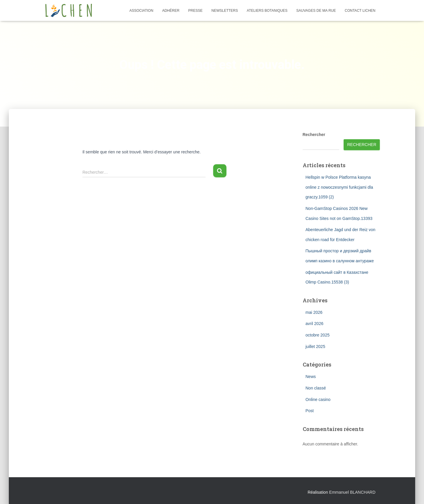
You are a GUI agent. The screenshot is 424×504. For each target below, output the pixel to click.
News (311, 377)
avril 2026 (315, 324)
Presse (195, 11)
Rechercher (314, 135)
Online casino (318, 399)
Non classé (316, 388)
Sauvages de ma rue (316, 11)
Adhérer (171, 11)
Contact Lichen (360, 11)
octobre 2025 (318, 335)
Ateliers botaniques (267, 11)
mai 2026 (314, 312)
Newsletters (225, 11)
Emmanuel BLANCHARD (352, 492)
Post (310, 411)
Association (141, 11)
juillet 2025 (315, 346)
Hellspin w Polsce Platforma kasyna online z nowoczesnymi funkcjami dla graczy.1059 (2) (339, 187)
